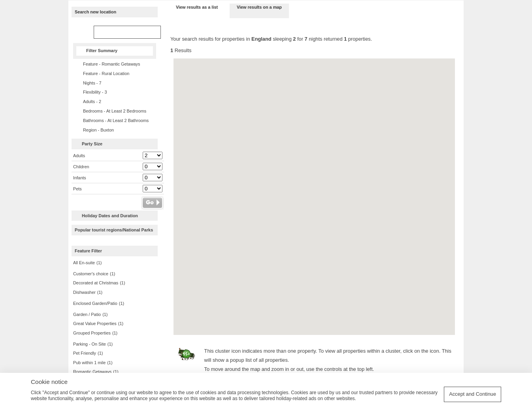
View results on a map (259, 7)
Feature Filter (88, 251)
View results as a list (197, 7)
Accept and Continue (473, 394)
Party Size (92, 144)
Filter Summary (102, 51)
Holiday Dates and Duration (110, 216)
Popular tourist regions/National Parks (114, 230)
